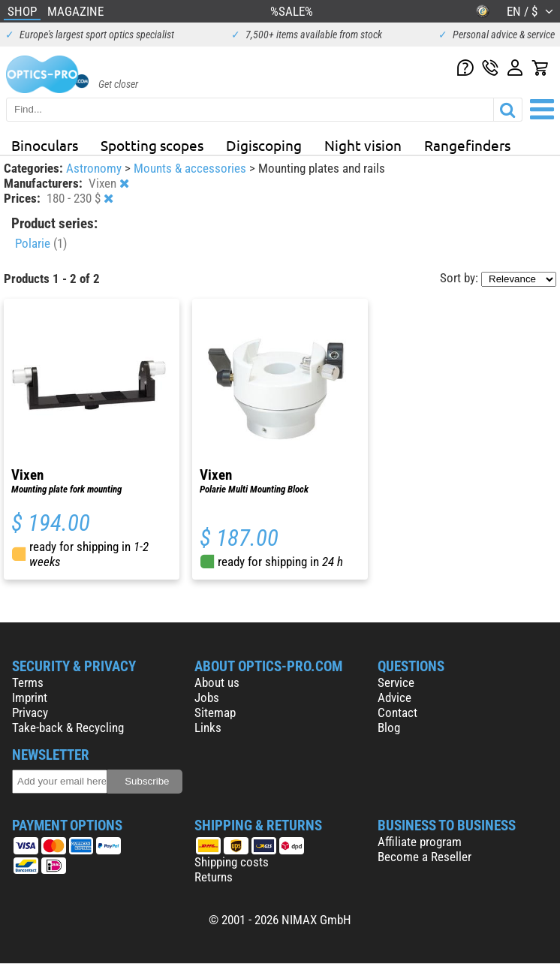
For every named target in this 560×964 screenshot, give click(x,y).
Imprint (30, 697)
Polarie (41, 243)
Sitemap (215, 712)
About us (217, 682)
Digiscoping (264, 145)
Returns (214, 877)
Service (396, 682)
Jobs (207, 697)
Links (208, 728)
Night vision (363, 145)
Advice (394, 697)
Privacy (30, 712)
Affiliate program (420, 842)
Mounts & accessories (191, 168)
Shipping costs (232, 862)
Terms (28, 682)
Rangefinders (467, 145)
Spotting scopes (152, 145)
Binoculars (45, 145)
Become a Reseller (425, 857)
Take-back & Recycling (68, 728)
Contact (397, 712)
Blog (389, 728)
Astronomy (95, 168)
